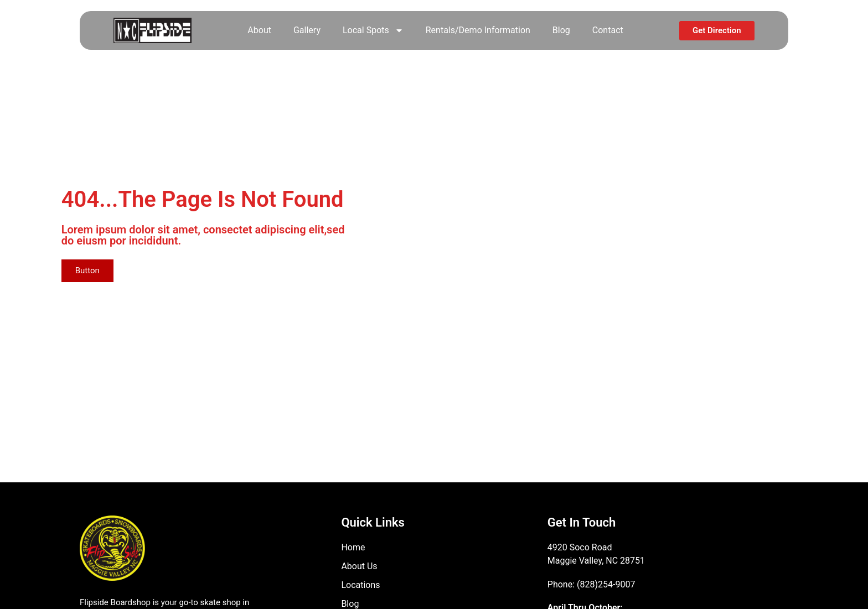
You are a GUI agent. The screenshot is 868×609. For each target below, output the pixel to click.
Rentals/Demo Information (478, 30)
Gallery (307, 30)
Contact (608, 30)
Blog (561, 30)
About (259, 30)
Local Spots (373, 30)
